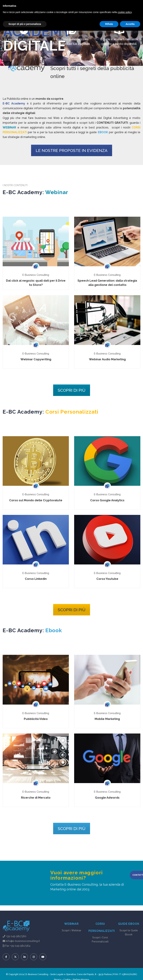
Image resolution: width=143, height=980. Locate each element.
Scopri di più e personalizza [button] (25, 973)
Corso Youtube (107, 579)
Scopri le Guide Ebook (129, 932)
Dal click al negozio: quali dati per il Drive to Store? (36, 283)
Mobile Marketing (107, 719)
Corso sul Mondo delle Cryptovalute (36, 500)
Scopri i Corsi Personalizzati (100, 940)
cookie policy (125, 961)
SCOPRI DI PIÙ (72, 390)
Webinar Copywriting (36, 359)
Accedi (80, 5)
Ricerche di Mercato (36, 798)
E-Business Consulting (36, 275)
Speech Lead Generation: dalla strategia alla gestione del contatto (107, 283)
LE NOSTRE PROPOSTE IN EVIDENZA (72, 150)
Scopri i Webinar (71, 930)
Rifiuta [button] (109, 973)
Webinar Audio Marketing (107, 359)
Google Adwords (107, 798)
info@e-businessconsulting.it (49, 5)
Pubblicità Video (36, 719)
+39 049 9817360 (16, 936)
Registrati (69, 5)
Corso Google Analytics (107, 500)
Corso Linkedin (36, 579)
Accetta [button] (130, 973)
